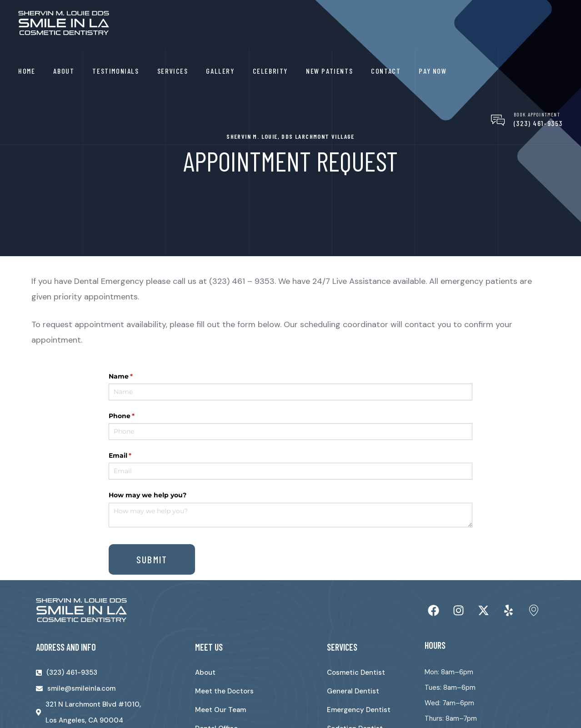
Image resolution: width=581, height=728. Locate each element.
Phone (136, 416)
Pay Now (433, 71)
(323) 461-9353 (538, 123)
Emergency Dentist (359, 710)
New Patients (329, 71)
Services (173, 71)
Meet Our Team (220, 710)
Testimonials (115, 71)
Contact (386, 71)
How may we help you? (148, 495)
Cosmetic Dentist (356, 672)
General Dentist (353, 691)
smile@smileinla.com (81, 688)
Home (27, 71)
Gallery (220, 71)
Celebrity (270, 71)
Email (135, 456)
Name (135, 377)
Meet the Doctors (224, 691)
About (64, 71)
